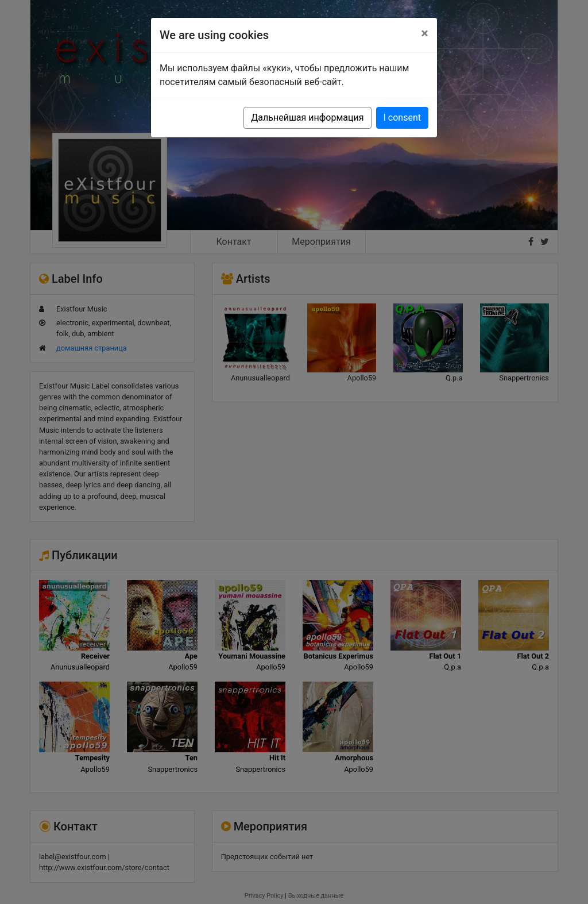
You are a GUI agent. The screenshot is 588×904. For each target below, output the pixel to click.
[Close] (425, 33)
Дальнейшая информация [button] (307, 118)
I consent (402, 118)
